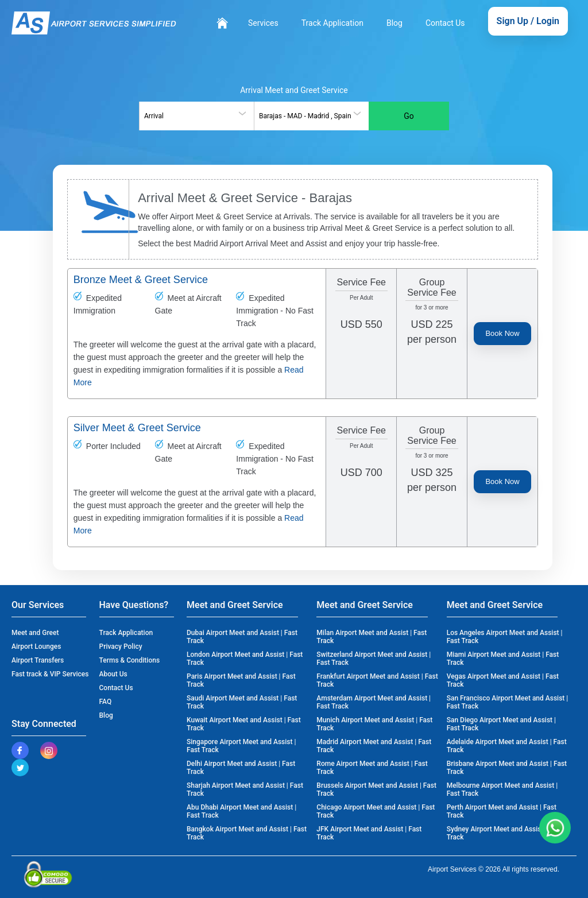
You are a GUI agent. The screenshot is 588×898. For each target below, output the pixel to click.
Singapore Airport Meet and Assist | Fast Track (241, 746)
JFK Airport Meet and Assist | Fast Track (369, 833)
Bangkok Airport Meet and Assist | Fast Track (247, 833)
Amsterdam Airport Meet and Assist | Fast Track (374, 702)
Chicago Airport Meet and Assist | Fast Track (376, 811)
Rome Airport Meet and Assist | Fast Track (372, 768)
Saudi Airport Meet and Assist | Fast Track (242, 702)
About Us (113, 674)
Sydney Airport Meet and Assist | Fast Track (504, 833)
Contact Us (445, 23)
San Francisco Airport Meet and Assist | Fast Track (508, 702)
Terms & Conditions (130, 660)
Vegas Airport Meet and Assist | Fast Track (503, 680)
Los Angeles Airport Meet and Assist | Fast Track (505, 637)
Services (263, 23)
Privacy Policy (121, 647)
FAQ (106, 702)
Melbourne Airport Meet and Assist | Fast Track (502, 789)
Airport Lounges (36, 647)
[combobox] (196, 116)
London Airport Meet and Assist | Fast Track (245, 659)
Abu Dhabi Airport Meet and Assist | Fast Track (241, 811)
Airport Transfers (38, 660)
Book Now (502, 333)
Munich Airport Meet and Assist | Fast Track (374, 724)
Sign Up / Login (528, 21)
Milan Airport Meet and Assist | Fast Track (372, 637)
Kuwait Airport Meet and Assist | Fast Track (244, 724)
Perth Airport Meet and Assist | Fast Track (502, 811)
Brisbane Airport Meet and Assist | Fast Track (507, 768)
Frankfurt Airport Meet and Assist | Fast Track (377, 680)
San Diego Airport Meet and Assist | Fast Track (501, 724)
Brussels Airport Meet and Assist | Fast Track (376, 789)
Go (409, 116)
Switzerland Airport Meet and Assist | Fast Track (374, 659)
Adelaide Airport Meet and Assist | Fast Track (507, 746)
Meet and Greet (35, 633)
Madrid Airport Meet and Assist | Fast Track (374, 746)
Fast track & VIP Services (50, 674)
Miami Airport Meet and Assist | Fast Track (503, 659)
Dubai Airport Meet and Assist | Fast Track (242, 637)
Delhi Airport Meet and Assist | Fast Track (241, 768)
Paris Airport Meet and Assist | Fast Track (241, 680)
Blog (394, 23)
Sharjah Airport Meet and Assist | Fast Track (245, 789)
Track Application (332, 23)
